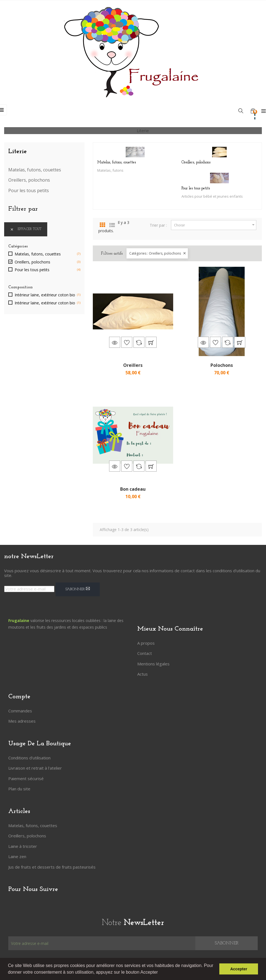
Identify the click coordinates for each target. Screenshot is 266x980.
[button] (160, 973)
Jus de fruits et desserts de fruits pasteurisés (52, 867)
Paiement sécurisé (26, 778)
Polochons (222, 365)
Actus (143, 674)
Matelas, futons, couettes (35, 170)
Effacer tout (26, 229)
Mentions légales (153, 664)
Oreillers (133, 365)
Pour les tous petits (29, 191)
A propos (146, 643)
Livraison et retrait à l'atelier (35, 768)
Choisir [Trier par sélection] (215, 225)
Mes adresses (22, 721)
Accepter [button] (239, 969)
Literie (18, 151)
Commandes (20, 711)
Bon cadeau (133, 489)
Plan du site (19, 789)
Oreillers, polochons (29, 180)
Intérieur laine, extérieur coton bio (45, 295)
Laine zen (17, 856)
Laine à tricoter (23, 846)
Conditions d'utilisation (29, 758)
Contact (145, 653)
